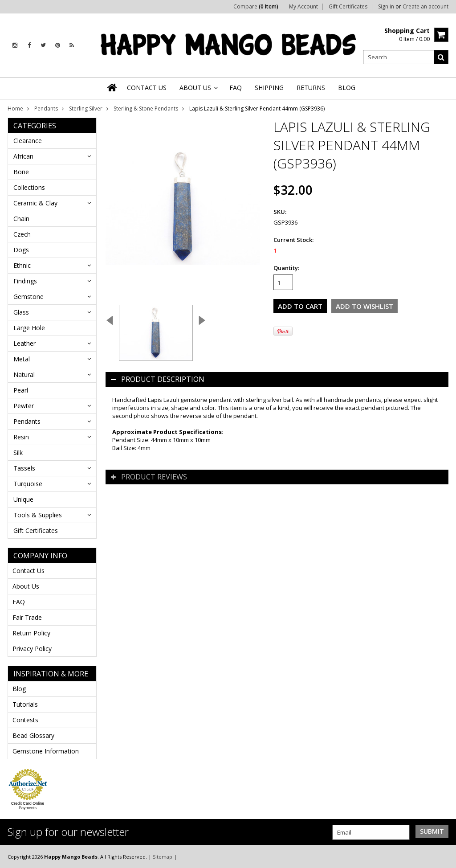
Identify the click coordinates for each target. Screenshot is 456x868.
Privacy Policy (32, 649)
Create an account (425, 7)
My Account (303, 7)
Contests (25, 720)
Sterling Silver (86, 108)
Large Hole (29, 328)
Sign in (386, 7)
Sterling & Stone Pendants (146, 108)
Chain (21, 219)
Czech (22, 234)
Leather (24, 343)
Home (15, 108)
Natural (24, 375)
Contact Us (28, 571)
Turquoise (28, 484)
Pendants (46, 108)
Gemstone (28, 297)
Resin (21, 437)
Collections (29, 187)
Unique (23, 499)
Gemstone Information (46, 751)
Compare (256, 7)
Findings (25, 281)
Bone (21, 172)
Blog (19, 689)
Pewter (24, 406)
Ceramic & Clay (35, 203)
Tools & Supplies (38, 515)
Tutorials (25, 704)
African (23, 156)
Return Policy (31, 633)
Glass (21, 312)
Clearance (28, 141)
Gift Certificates (348, 7)
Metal (22, 359)
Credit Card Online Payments (28, 806)
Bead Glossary (33, 735)
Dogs (21, 250)
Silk (18, 452)
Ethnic (22, 265)
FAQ (19, 602)
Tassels (24, 468)
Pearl (21, 390)
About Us (26, 586)
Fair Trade (27, 617)
